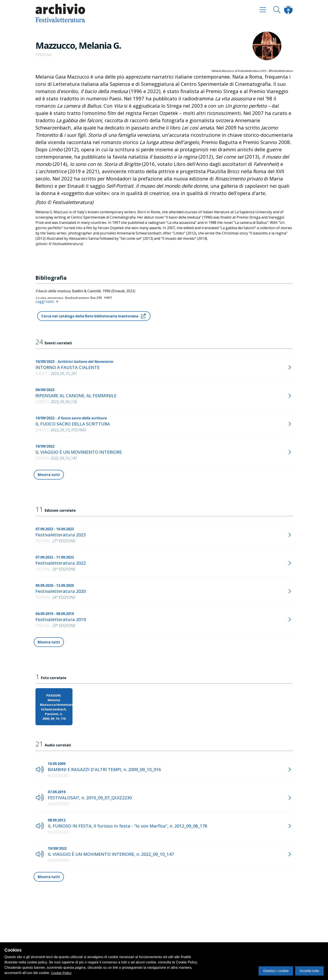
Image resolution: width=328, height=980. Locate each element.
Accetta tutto (309, 971)
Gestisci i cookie (276, 971)
